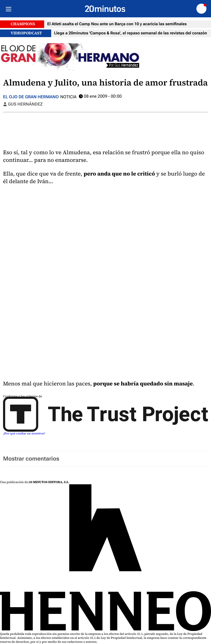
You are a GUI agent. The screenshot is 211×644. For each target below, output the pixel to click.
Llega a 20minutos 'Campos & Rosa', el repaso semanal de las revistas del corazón (131, 33)
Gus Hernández (25, 104)
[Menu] (8, 9)
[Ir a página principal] (105, 9)
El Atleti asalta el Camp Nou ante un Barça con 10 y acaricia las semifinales (117, 24)
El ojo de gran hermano (31, 97)
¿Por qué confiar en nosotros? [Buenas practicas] (24, 434)
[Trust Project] (105, 431)
